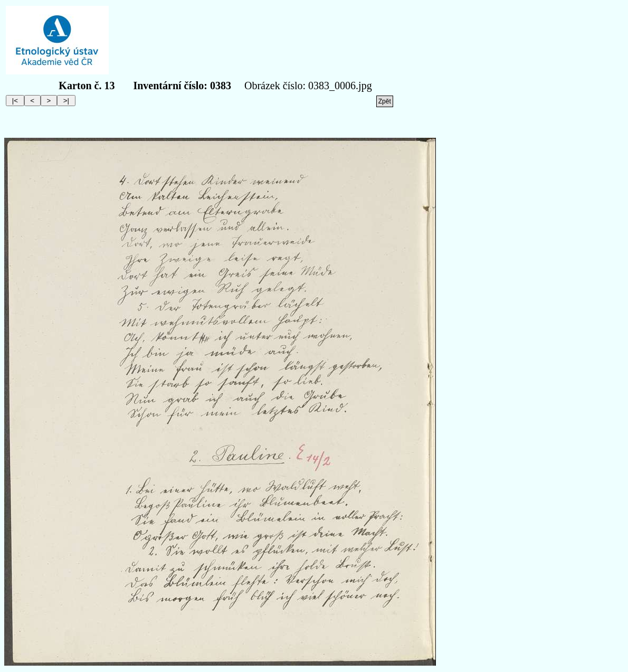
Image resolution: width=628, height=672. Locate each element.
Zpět (385, 101)
